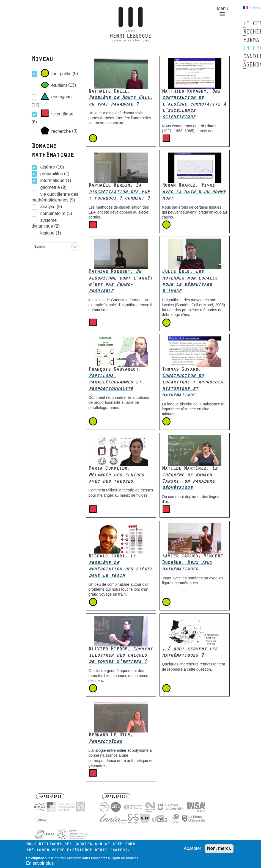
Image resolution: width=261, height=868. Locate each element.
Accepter (192, 848)
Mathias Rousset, (120, 282)
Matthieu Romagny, (194, 105)
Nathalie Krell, (120, 98)
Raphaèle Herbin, (119, 192)
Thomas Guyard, (193, 383)
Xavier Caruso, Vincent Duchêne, (193, 563)
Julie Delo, (190, 282)
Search (39, 247)
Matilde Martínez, (190, 479)
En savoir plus (40, 863)
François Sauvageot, (115, 380)
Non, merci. (219, 848)
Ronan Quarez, (194, 192)
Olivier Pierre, (120, 656)
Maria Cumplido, (116, 475)
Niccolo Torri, (120, 566)
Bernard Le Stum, (111, 739)
